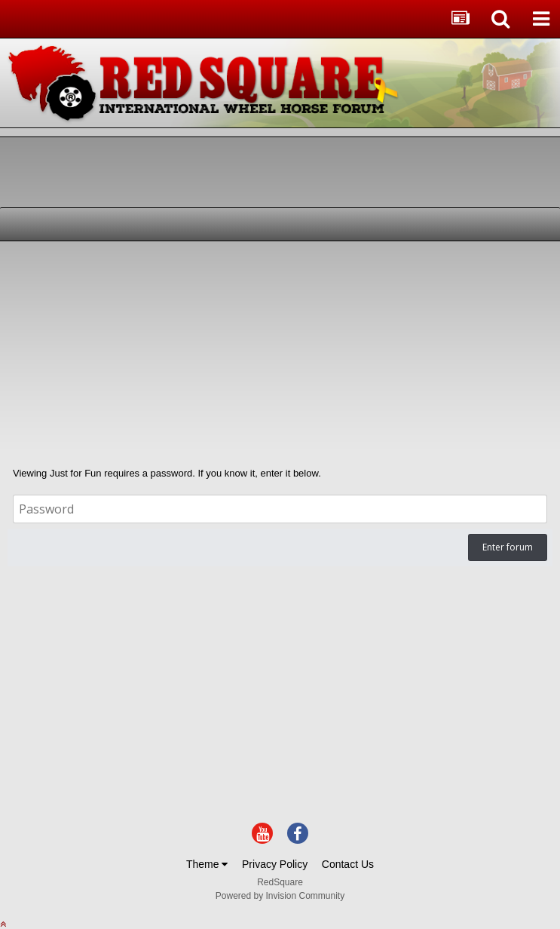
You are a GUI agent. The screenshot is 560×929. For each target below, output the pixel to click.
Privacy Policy (275, 864)
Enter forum (508, 547)
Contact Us (348, 864)
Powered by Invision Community (280, 896)
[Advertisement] (184, 354)
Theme (207, 864)
